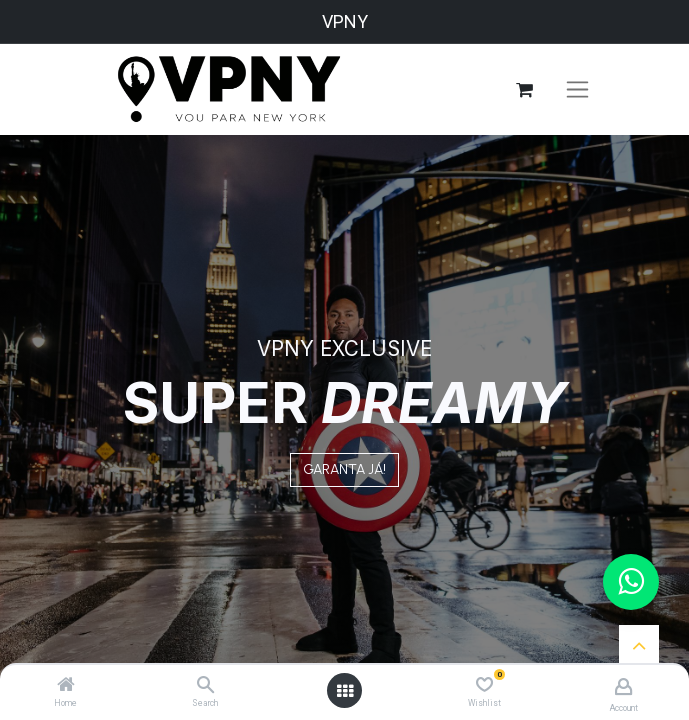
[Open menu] (345, 691)
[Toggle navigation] (577, 90)
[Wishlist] (484, 685)
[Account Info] (623, 686)
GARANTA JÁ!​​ (344, 469)
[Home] (66, 686)
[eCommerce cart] (525, 90)
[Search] (205, 686)
